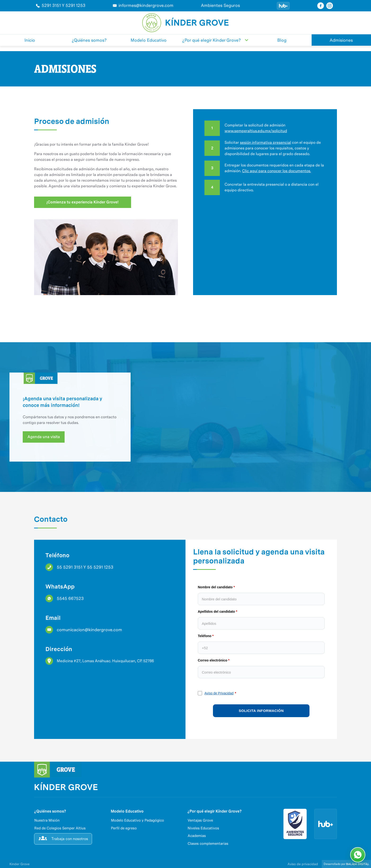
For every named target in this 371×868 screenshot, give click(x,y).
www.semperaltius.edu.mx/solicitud (256, 131)
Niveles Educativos (203, 828)
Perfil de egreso (124, 828)
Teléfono (205, 636)
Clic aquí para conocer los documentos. (276, 171)
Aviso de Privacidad (219, 693)
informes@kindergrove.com (146, 5)
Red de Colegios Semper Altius (60, 828)
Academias (197, 836)
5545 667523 (70, 598)
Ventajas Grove (200, 820)
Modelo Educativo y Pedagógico (137, 820)
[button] (215, 40)
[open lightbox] (185, 313)
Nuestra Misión (47, 820)
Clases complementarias (208, 844)
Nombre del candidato (215, 587)
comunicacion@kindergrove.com (89, 630)
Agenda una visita (44, 437)
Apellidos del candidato (216, 612)
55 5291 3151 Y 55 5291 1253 (85, 567)
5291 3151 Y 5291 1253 (64, 5)
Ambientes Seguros (220, 5)
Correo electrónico (212, 660)
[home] (152, 23)
